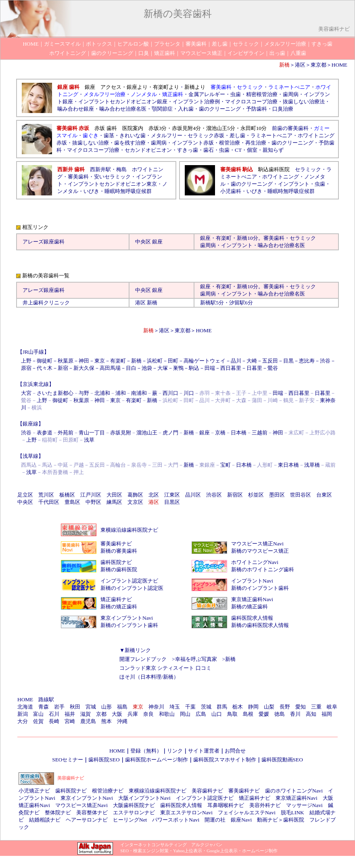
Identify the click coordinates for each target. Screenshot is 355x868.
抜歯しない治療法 (304, 102)
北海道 (25, 707)
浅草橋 (312, 465)
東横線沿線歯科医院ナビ (129, 530)
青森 (44, 707)
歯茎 (109, 135)
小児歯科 (231, 191)
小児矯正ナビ (34, 791)
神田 (84, 361)
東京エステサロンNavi (186, 812)
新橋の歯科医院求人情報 (260, 625)
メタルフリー (167, 135)
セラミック (308, 169)
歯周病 (291, 94)
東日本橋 (288, 465)
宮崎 (70, 721)
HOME (339, 65)
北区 (154, 495)
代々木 (45, 368)
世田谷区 (301, 495)
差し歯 (237, 135)
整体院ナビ (58, 812)
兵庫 (133, 714)
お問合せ (235, 751)
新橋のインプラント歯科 (260, 588)
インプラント (294, 184)
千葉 (190, 707)
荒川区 (46, 495)
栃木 (238, 707)
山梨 (269, 707)
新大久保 (84, 368)
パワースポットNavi (176, 820)
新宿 (63, 368)
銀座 (157, 242)
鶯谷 (273, 368)
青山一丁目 (92, 433)
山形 (106, 707)
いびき (91, 191)
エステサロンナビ (134, 812)
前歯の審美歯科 (290, 128)
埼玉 (175, 707)
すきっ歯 (188, 150)
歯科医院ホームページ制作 (157, 760)
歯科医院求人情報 (252, 618)
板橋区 (67, 495)
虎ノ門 (170, 433)
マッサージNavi (304, 805)
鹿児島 (88, 721)
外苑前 (66, 433)
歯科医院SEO (104, 760)
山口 (217, 714)
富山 (38, 714)
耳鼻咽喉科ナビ (226, 805)
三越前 (260, 433)
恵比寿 (307, 361)
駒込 (194, 368)
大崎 (252, 361)
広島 (201, 714)
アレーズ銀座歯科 (44, 242)
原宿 (26, 368)
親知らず (273, 150)
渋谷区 (214, 495)
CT (238, 150)
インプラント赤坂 (193, 143)
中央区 (143, 242)
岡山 (185, 714)
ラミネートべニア (271, 135)
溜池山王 (147, 433)
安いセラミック (112, 177)
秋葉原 (66, 361)
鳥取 (232, 714)
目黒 (288, 361)
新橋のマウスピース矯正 (260, 551)
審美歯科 (78, 177)
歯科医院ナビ (116, 562)
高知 (311, 714)
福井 (70, 714)
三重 (316, 707)
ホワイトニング (281, 177)
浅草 (89, 440)
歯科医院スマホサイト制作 (225, 760)
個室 (252, 150)
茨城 (206, 707)
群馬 (222, 707)
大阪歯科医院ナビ (134, 805)
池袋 (147, 368)
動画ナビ (267, 820)
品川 (236, 361)
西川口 (170, 393)
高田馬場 (110, 368)
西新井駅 (100, 169)
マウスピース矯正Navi (257, 544)
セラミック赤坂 (206, 135)
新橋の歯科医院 (119, 569)
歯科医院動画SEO (282, 760)
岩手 (59, 707)
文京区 (135, 502)
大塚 (163, 368)
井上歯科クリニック (46, 303)
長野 (285, 707)
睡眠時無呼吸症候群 (128, 191)
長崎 (54, 721)
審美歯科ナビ (116, 544)
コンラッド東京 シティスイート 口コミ (165, 668)
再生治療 (256, 143)
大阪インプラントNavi (144, 798)
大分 (23, 721)
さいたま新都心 (55, 393)
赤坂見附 (121, 433)
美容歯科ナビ (207, 791)
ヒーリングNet (130, 820)
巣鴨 (178, 368)
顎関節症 (162, 109)
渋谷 (325, 361)
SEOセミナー (68, 760)
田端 (210, 368)
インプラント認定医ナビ (129, 581)
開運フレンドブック (143, 659)
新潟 (23, 714)
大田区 (114, 495)
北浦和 (102, 393)
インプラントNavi (252, 581)
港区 (300, 65)
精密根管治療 (262, 94)
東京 (100, 361)
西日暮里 (231, 368)
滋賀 (86, 714)
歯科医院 (294, 820)
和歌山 (167, 714)
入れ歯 (186, 109)
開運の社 (215, 820)
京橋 (220, 433)
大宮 (26, 393)
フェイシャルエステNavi (247, 812)
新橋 (242, 238)
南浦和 (139, 393)
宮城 (91, 707)
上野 (26, 361)
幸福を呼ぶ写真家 (196, 659)
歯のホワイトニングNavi (294, 791)
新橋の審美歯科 (119, 551)
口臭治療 (283, 109)
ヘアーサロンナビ (87, 820)
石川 (54, 714)
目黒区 (172, 502)
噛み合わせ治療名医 (123, 109)
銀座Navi (241, 820)
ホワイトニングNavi (255, 562)
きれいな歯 (133, 135)
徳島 (280, 714)
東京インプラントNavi (127, 618)
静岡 (253, 707)
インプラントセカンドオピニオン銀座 (123, 102)
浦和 (121, 393)
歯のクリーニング (220, 109)
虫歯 (236, 94)
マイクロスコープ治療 (251, 102)
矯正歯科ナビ (116, 599)
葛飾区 (135, 495)
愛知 (301, 707)
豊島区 (72, 502)
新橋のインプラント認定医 (132, 588)
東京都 (318, 65)
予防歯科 (257, 109)
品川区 (193, 495)
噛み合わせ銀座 (76, 109)
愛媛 (264, 714)
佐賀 (38, 721)
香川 (295, 714)
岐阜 (332, 707)
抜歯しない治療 (91, 143)
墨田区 (277, 495)
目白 (131, 368)
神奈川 (156, 707)
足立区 (25, 495)
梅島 (121, 169)
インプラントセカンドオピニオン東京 (112, 184)
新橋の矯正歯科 (119, 607)
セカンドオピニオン (148, 150)
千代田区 (49, 502)
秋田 (75, 707)
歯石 (209, 150)
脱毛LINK (292, 812)
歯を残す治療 (130, 143)
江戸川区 (91, 495)
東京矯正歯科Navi (252, 599)
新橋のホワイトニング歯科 (263, 569)
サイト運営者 (204, 751)
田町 (173, 361)
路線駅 (46, 699)
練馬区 (114, 502)
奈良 (148, 714)
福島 (122, 707)
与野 (84, 393)
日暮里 (254, 368)
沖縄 (122, 721)
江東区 (172, 495)
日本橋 (239, 433)
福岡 (327, 714)
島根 (248, 714)
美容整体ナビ (92, 812)
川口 (189, 393)
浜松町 (155, 361)
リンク (175, 751)
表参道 (45, 433)
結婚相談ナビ (45, 820)
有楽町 (224, 238)
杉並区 (256, 495)
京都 (101, 714)
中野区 (93, 502)
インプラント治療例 (196, 102)
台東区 (324, 495)
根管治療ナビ (108, 791)
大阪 (117, 714)
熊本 (106, 721)
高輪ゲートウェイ (205, 361)
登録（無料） (146, 751)
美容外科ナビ (265, 805)
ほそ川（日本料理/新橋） (149, 677)
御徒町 (45, 361)
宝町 (226, 465)
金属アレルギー (207, 94)
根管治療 (230, 143)
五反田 (270, 361)
